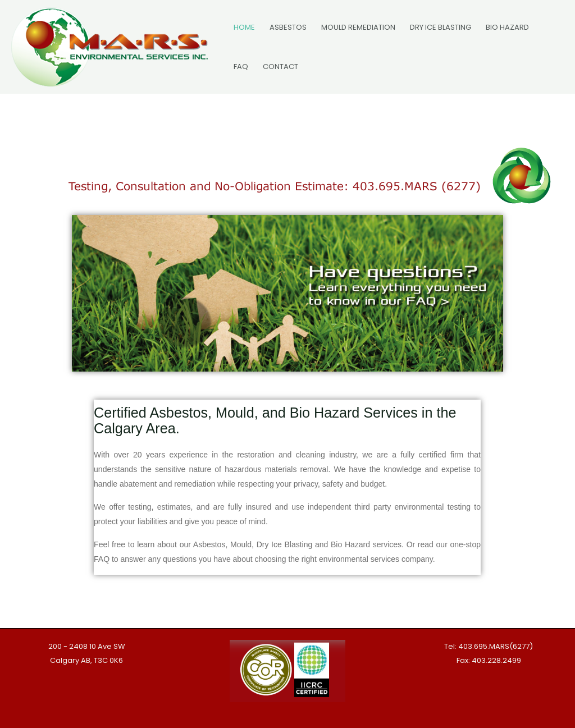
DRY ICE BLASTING (441, 27)
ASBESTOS (288, 27)
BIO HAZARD (507, 27)
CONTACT (280, 67)
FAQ (241, 67)
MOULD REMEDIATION (358, 27)
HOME (244, 27)
